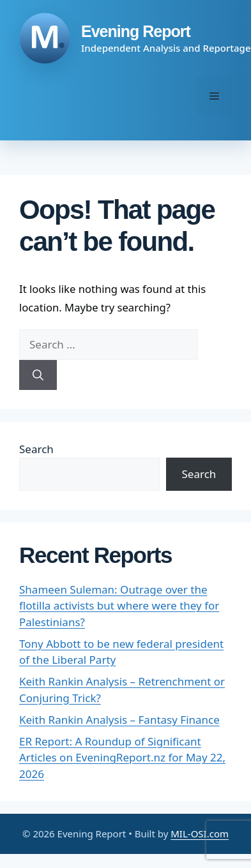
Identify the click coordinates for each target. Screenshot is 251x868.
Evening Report (136, 31)
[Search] (38, 375)
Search (36, 449)
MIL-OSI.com (200, 834)
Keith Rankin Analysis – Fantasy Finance (119, 720)
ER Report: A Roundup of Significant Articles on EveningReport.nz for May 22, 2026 (122, 758)
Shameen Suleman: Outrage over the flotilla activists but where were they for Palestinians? (119, 606)
